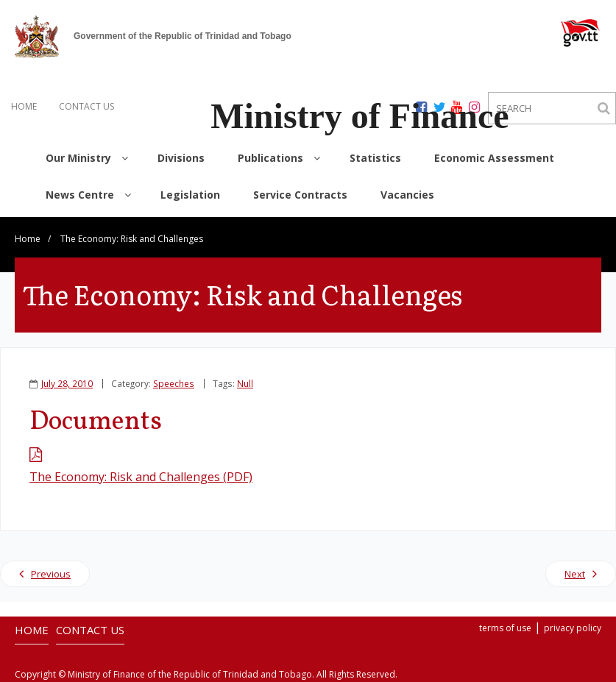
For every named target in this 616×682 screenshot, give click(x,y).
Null (245, 383)
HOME (24, 106)
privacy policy (573, 628)
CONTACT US (86, 106)
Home (28, 239)
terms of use (505, 628)
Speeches (174, 383)
